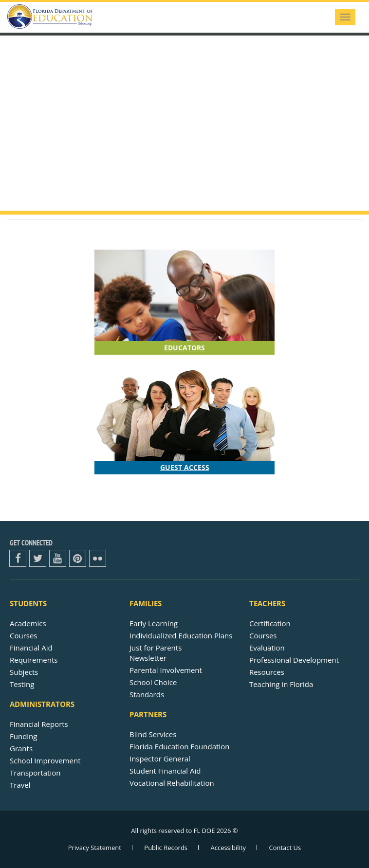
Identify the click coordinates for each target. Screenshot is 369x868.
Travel (20, 785)
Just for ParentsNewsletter (156, 653)
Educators (184, 348)
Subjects (24, 672)
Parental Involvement (166, 670)
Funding (23, 736)
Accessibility (228, 848)
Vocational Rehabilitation (172, 783)
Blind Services (153, 734)
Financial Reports (39, 724)
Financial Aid (31, 648)
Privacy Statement (95, 848)
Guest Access (185, 467)
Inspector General (160, 759)
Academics (28, 623)
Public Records (166, 848)
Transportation (35, 773)
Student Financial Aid (165, 771)
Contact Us (285, 848)
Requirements (34, 660)
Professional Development (294, 660)
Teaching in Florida (281, 684)
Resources (267, 672)
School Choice (153, 682)
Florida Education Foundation (179, 746)
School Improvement (45, 760)
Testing (22, 684)
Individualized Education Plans (181, 635)
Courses (24, 635)
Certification (270, 623)
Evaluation (267, 648)
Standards (147, 694)
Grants (21, 748)
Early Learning (154, 623)
